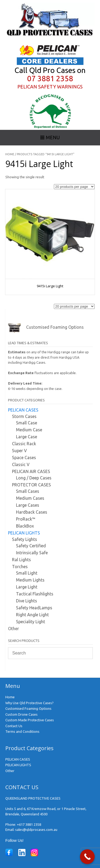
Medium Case (29, 430)
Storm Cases (24, 416)
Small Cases (28, 491)
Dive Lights (27, 601)
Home (10, 154)
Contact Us (14, 726)
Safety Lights (25, 539)
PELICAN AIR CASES (31, 471)
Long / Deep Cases (34, 478)
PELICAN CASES (23, 410)
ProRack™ (26, 519)
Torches (20, 567)
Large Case (27, 437)
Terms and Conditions (22, 731)
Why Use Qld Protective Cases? (29, 703)
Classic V (21, 464)
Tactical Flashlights (35, 594)
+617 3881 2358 (29, 824)
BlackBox (25, 526)
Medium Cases (30, 498)
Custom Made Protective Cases (30, 720)
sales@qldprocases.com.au (36, 830)
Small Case (27, 423)
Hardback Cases (32, 512)
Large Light (27, 587)
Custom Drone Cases (21, 714)
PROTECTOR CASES (31, 485)
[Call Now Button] (87, 857)
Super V (19, 451)
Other (13, 629)
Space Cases (24, 458)
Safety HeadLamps (34, 608)
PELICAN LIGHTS (24, 533)
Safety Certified (31, 546)
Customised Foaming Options (28, 708)
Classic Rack (24, 444)
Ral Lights (21, 560)
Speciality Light (31, 622)
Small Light (27, 573)
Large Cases (28, 505)
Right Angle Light (32, 615)
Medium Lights (30, 580)
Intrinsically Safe (32, 553)
